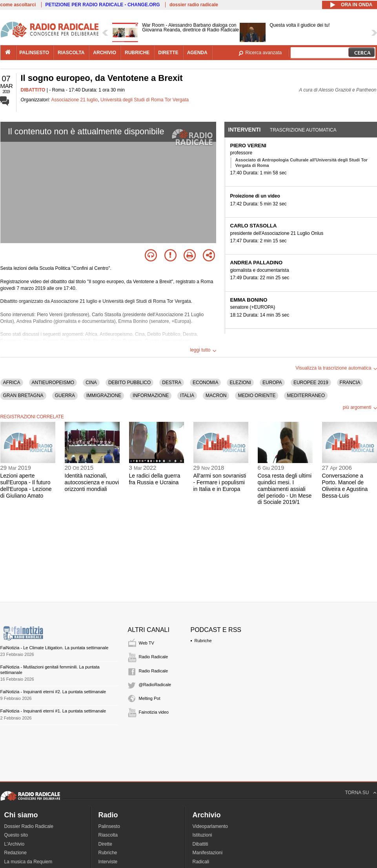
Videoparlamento (210, 826)
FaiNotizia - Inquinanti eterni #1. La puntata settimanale (53, 711)
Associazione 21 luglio (75, 100)
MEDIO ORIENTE (257, 396)
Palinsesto (109, 826)
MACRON (216, 396)
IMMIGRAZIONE (104, 396)
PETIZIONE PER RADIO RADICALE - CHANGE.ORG (103, 5)
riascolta (71, 53)
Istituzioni (202, 835)
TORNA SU (357, 793)
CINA (91, 383)
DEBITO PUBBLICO (129, 383)
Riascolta (108, 835)
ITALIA (187, 396)
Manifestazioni (208, 853)
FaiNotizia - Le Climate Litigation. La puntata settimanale (55, 648)
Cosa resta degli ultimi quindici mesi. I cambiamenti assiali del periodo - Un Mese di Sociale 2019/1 (285, 489)
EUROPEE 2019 (311, 383)
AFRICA (12, 383)
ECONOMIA (205, 383)
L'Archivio (15, 844)
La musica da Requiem (28, 862)
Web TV (147, 643)
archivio (105, 53)
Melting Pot (150, 698)
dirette (168, 53)
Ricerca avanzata (264, 53)
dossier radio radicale (194, 5)
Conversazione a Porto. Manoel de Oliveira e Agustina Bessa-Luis (345, 485)
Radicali (201, 862)
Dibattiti (200, 844)
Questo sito (16, 835)
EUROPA (272, 383)
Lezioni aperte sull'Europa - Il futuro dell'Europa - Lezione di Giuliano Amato (26, 485)
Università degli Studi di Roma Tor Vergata (145, 100)
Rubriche (203, 641)
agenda (197, 53)
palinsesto (35, 53)
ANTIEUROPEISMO (53, 383)
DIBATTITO (33, 90)
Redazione (15, 853)
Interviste (108, 862)
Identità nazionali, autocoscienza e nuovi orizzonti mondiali (92, 482)
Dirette (105, 844)
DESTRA (172, 383)
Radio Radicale (154, 657)
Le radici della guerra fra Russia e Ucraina (155, 479)
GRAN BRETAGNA (23, 396)
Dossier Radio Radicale (29, 826)
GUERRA (65, 396)
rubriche (137, 53)
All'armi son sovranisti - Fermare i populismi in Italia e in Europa (220, 482)
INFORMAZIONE (151, 396)
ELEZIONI (240, 383)
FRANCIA (350, 383)
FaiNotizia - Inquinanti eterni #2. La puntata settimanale (53, 692)
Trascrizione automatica (303, 130)
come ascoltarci (18, 5)
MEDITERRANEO (306, 396)
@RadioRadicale (155, 685)
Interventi (245, 130)
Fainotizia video (154, 712)
